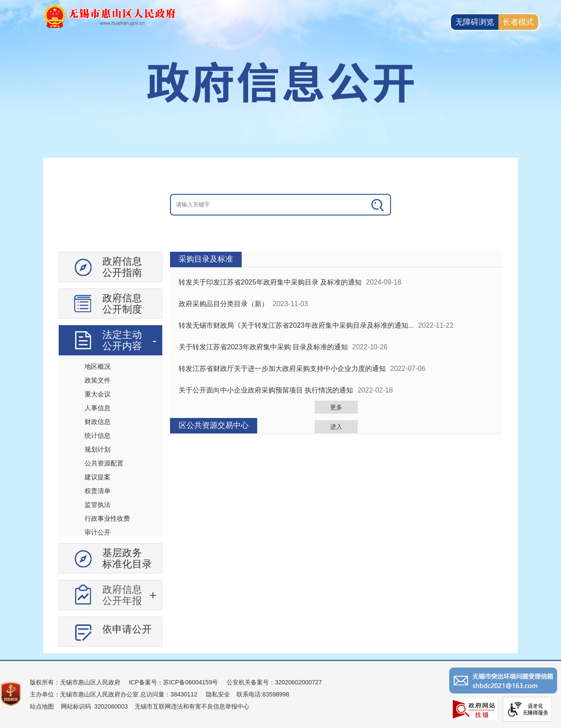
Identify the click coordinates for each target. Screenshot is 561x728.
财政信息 (98, 422)
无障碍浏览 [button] (475, 22)
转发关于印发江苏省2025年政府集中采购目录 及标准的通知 (270, 282)
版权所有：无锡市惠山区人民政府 (75, 682)
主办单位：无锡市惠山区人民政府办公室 (84, 694)
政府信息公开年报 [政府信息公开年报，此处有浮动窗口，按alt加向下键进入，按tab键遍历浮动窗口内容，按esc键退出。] (122, 595)
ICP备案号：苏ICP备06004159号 (173, 682)
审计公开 (98, 532)
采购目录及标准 (206, 259)
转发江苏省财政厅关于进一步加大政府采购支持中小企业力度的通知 (282, 369)
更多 (336, 407)
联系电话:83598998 (263, 694)
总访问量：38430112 (168, 694)
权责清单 (98, 491)
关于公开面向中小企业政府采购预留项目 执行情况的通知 (266, 390)
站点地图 (42, 706)
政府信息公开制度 (122, 304)
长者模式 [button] (518, 22)
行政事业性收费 (107, 518)
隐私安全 (218, 694)
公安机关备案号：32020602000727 (274, 682)
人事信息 (98, 408)
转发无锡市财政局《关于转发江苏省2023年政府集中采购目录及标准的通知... (296, 325)
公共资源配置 (104, 463)
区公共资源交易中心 (214, 425)
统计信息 (98, 435)
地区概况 (98, 366)
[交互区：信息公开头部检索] (280, 205)
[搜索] (378, 205)
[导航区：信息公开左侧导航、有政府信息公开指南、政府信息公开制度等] (110, 453)
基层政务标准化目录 (127, 558)
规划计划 (98, 449)
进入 (336, 427)
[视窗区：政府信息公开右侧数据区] (336, 343)
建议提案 (98, 477)
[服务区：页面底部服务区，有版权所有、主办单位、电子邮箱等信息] (280, 694)
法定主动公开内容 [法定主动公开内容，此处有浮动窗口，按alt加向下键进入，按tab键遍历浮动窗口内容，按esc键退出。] (122, 340)
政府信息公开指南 (122, 267)
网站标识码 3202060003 (95, 706)
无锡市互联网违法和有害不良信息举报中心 (192, 706)
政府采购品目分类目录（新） (224, 304)
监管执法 (98, 505)
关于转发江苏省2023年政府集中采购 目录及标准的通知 (263, 347)
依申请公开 (127, 629)
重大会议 (98, 394)
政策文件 (98, 380)
